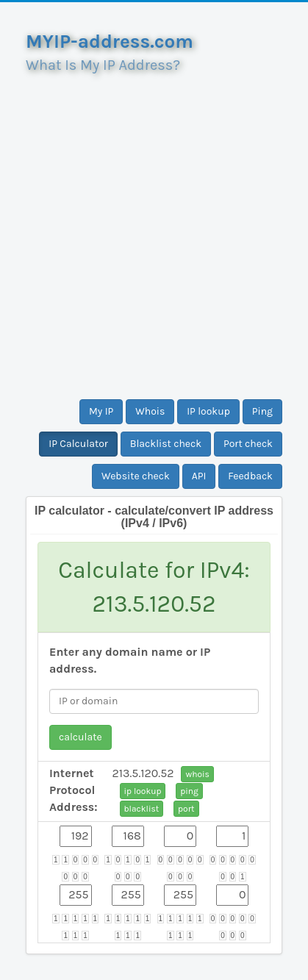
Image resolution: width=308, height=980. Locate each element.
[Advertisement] (154, 230)
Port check (248, 444)
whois (197, 774)
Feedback (250, 476)
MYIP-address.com (110, 42)
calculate (80, 737)
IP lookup (208, 411)
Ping (262, 411)
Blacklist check (166, 444)
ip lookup (143, 791)
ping (189, 791)
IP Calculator (78, 444)
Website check (136, 476)
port (186, 809)
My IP (101, 411)
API (199, 476)
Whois (150, 411)
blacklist (142, 809)
